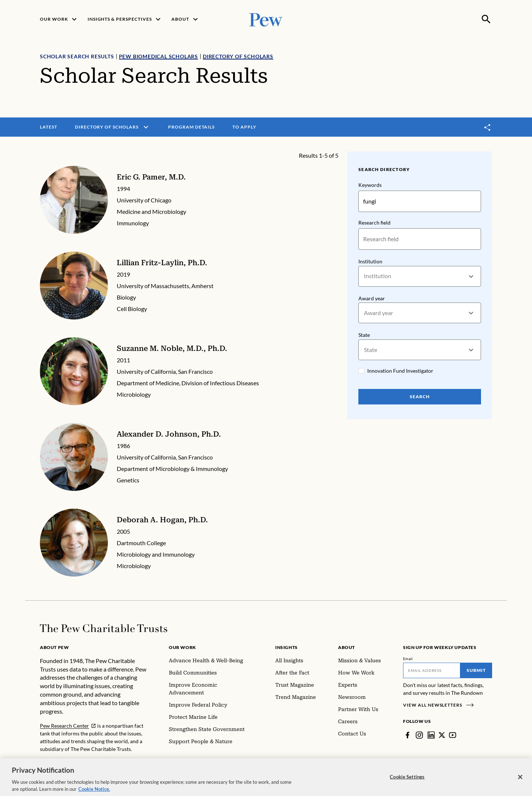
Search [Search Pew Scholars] (420, 397)
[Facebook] (407, 735)
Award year (372, 298)
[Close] (520, 782)
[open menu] (146, 127)
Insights (287, 647)
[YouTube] (453, 735)
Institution (370, 261)
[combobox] (364, 276)
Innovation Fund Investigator (400, 371)
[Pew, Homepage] (266, 19)
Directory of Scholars (238, 56)
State (364, 335)
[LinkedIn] (431, 735)
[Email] (432, 670)
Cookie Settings (407, 782)
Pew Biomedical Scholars (158, 56)
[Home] (104, 628)
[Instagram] (419, 735)
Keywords (370, 185)
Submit (476, 670)
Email (408, 659)
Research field (374, 223)
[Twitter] (442, 735)
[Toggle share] (488, 127)
